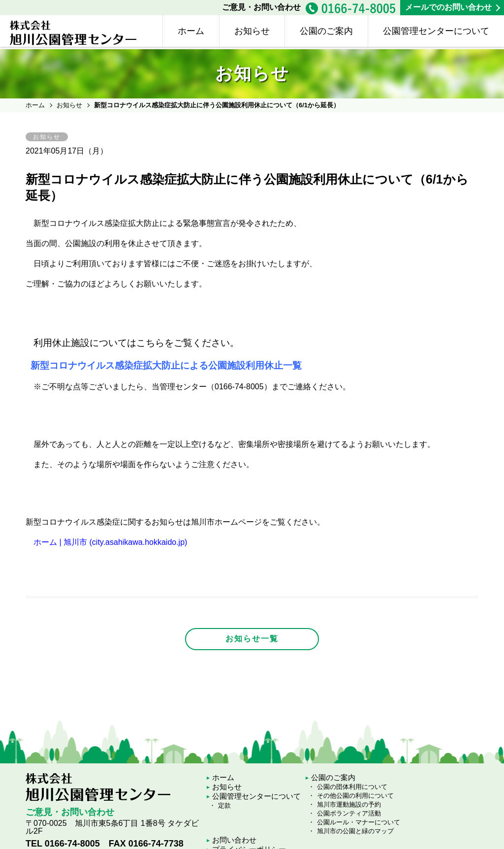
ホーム (191, 31)
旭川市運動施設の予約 (349, 804)
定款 (224, 805)
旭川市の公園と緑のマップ (355, 831)
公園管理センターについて (436, 31)
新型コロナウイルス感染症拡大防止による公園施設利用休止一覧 (166, 365)
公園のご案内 (326, 31)
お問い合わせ (234, 840)
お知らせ (252, 31)
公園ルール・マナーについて (359, 822)
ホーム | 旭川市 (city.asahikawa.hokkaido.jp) (110, 542)
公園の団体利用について (352, 787)
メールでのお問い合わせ (448, 7)
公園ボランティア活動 (349, 813)
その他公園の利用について (355, 796)
